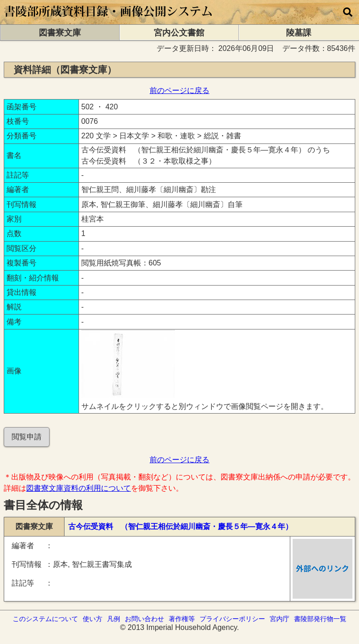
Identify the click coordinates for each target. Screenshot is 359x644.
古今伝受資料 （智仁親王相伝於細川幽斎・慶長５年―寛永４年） (180, 526)
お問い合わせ (144, 619)
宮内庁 (280, 619)
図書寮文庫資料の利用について (79, 488)
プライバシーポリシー (232, 619)
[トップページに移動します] (109, 20)
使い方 (93, 619)
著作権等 (182, 619)
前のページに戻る (179, 90)
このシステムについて (45, 619)
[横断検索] (348, 12)
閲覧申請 (27, 437)
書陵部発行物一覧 (320, 619)
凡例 (114, 619)
